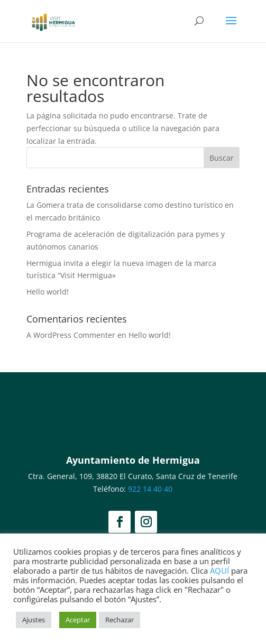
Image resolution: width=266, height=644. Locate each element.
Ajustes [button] (34, 620)
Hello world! (48, 292)
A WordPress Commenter (71, 335)
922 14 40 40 (150, 489)
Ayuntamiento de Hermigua (133, 460)
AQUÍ (219, 571)
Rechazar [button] (120, 620)
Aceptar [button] (78, 620)
